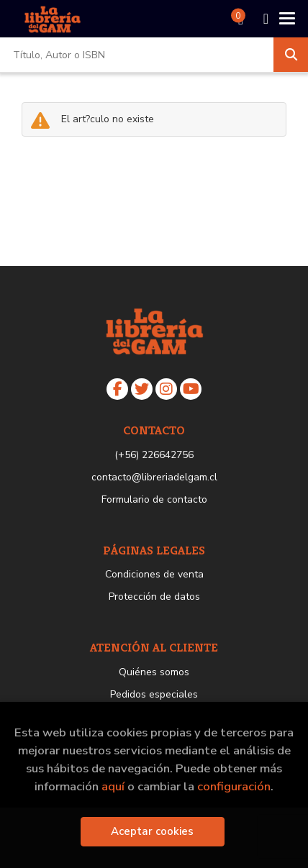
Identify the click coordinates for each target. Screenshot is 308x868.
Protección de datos (154, 597)
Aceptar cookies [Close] (152, 831)
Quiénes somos (154, 672)
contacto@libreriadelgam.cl (154, 477)
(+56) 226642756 (154, 455)
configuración (234, 786)
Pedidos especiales (154, 694)
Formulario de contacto (154, 499)
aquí (113, 786)
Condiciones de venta (154, 574)
